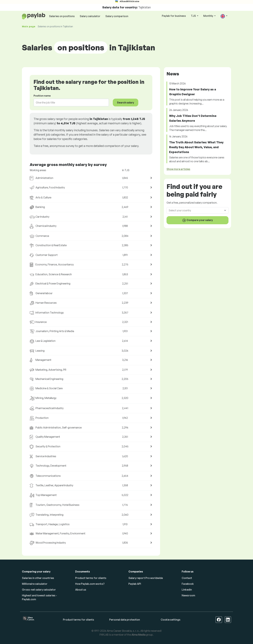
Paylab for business (174, 16)
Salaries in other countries (38, 578)
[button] (224, 16)
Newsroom (188, 595)
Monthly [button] (208, 16)
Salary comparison (117, 16)
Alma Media (139, 635)
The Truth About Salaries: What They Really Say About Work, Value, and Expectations (196, 147)
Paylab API (135, 584)
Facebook (188, 584)
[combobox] (69, 103)
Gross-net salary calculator (39, 590)
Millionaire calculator (35, 584)
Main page (29, 26)
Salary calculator (90, 16)
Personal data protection (125, 620)
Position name (42, 96)
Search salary (126, 103)
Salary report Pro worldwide (146, 578)
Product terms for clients (91, 578)
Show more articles (178, 169)
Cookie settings (171, 620)
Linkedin (187, 590)
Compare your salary (197, 220)
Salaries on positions (62, 16)
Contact (187, 578)
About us (81, 590)
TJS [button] (194, 16)
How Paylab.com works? (90, 584)
